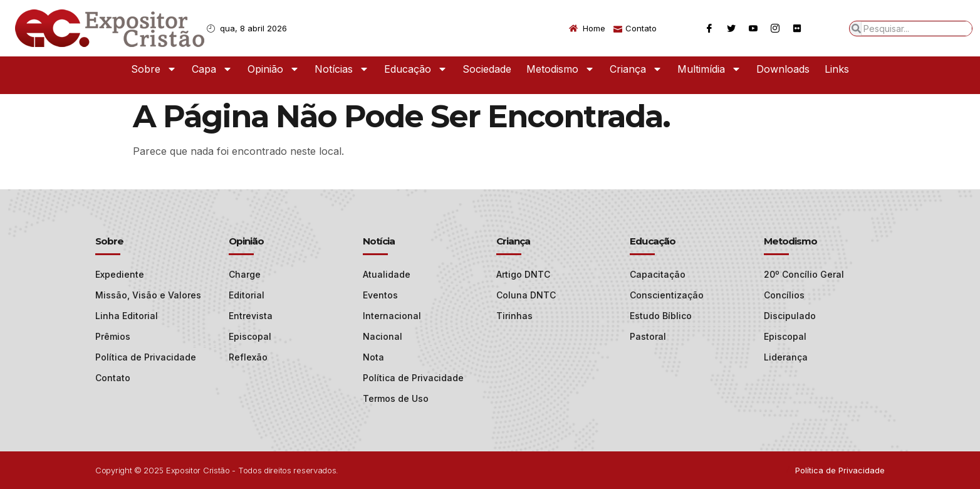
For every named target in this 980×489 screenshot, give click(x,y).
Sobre (154, 69)
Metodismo (560, 69)
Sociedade (487, 69)
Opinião (274, 69)
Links (837, 69)
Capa (212, 69)
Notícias (342, 69)
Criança (636, 69)
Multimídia (709, 69)
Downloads (783, 69)
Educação (416, 69)
